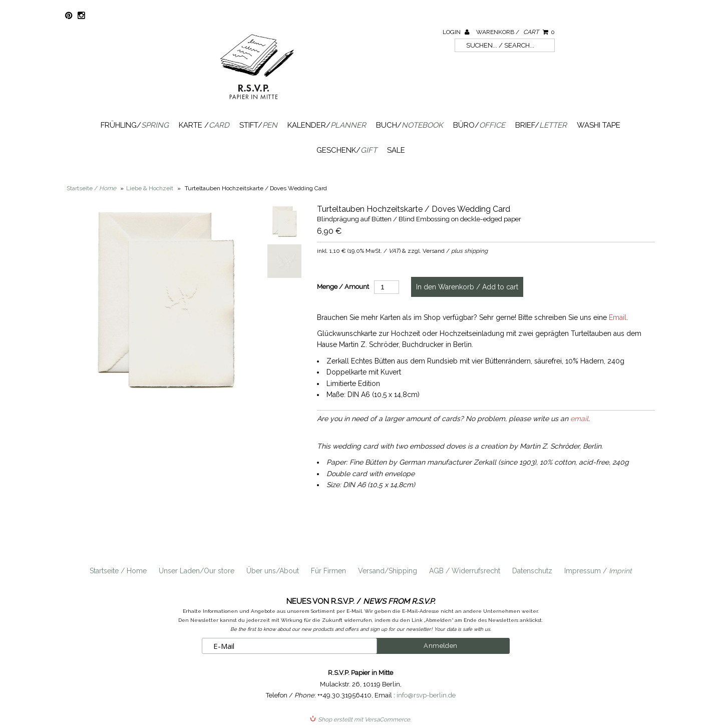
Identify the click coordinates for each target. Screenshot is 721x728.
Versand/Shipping (388, 571)
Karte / (204, 125)
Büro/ (479, 125)
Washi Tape (599, 125)
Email (618, 317)
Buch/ (410, 125)
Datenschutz (532, 571)
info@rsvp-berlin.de (426, 695)
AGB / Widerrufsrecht (465, 571)
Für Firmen (328, 571)
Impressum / (598, 571)
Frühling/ (135, 125)
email (579, 419)
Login (456, 32)
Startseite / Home (118, 571)
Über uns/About (273, 571)
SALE (396, 150)
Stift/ (258, 125)
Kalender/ (327, 125)
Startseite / (91, 188)
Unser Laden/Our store (197, 571)
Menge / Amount (343, 287)
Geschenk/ (347, 150)
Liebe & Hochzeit (150, 188)
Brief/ (541, 125)
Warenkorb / (515, 32)
